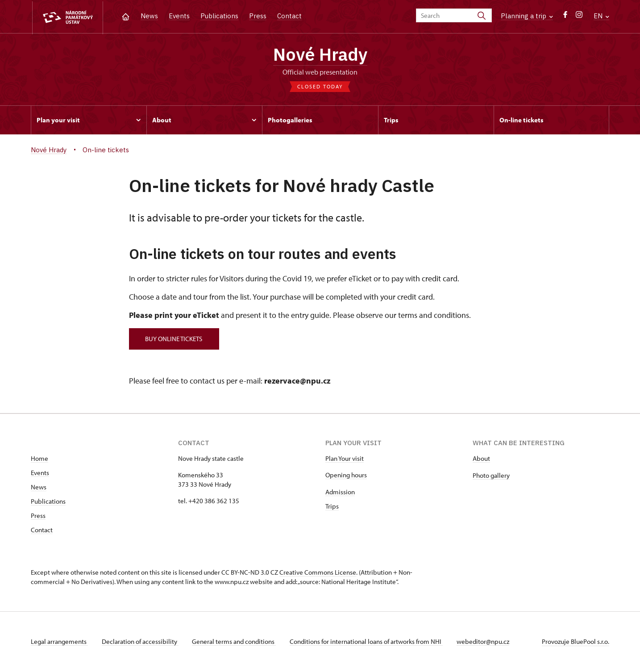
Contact (289, 16)
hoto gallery (493, 476)
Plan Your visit (345, 459)
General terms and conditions (235, 642)
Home (39, 459)
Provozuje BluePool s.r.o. (576, 642)
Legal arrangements (59, 642)
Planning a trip (527, 16)
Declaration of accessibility (141, 642)
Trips (332, 507)
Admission (340, 493)
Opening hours (346, 476)
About (481, 459)
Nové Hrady (320, 55)
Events (179, 16)
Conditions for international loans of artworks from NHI (368, 642)
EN (601, 16)
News (149, 16)
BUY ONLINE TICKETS (175, 339)
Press (258, 16)
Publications (219, 16)
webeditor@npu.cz (485, 642)
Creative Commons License (318, 573)
